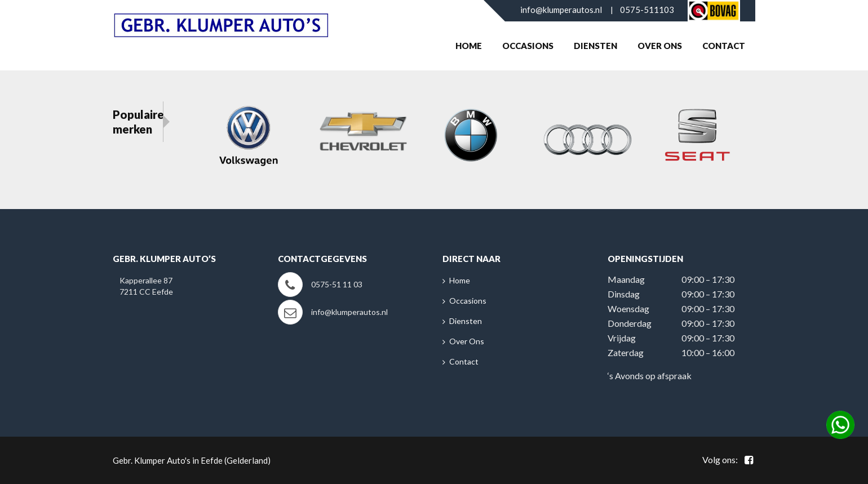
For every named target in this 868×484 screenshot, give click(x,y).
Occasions (528, 46)
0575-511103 (647, 10)
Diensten (595, 46)
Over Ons (660, 46)
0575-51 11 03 (337, 284)
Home (469, 46)
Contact (724, 46)
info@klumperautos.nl (561, 10)
